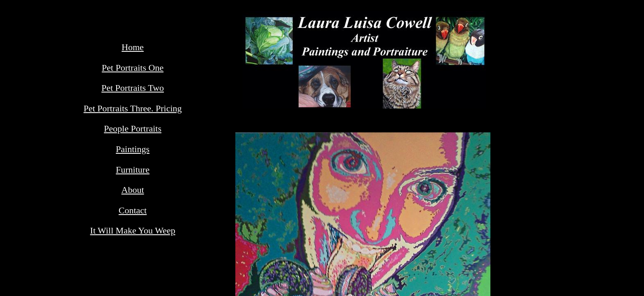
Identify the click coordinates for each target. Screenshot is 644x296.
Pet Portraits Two (133, 88)
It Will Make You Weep (132, 230)
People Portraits (133, 128)
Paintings (133, 149)
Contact (133, 210)
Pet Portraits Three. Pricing (132, 108)
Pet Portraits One (133, 68)
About (133, 190)
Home (133, 47)
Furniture (133, 170)
